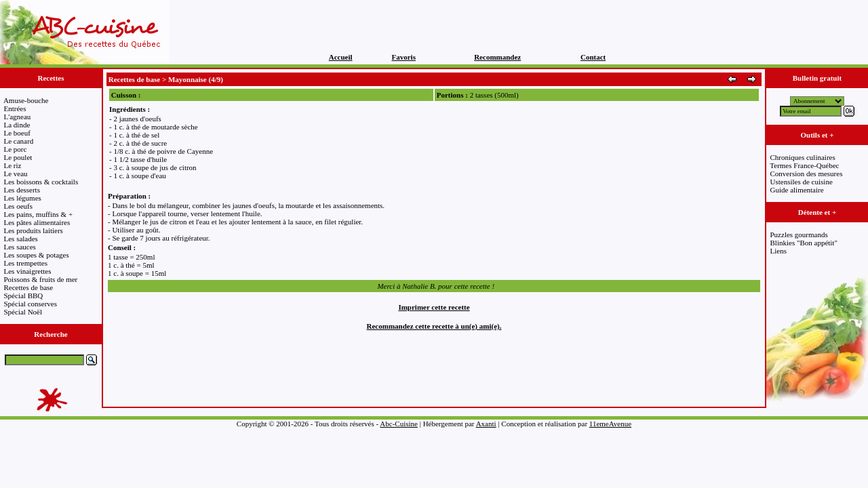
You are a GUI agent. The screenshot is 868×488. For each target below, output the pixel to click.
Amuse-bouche (26, 100)
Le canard (19, 141)
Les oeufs (18, 206)
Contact (593, 57)
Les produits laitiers (34, 230)
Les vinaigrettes (28, 271)
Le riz (13, 165)
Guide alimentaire (797, 190)
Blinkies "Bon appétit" (804, 243)
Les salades (21, 239)
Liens (778, 251)
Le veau (16, 174)
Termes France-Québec (804, 165)
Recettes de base (29, 287)
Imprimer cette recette (434, 307)
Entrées (15, 108)
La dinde (17, 125)
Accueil (341, 57)
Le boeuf (17, 133)
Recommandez (497, 57)
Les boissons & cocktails (41, 182)
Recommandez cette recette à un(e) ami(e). (434, 326)
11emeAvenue (610, 424)
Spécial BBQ (24, 296)
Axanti (486, 424)
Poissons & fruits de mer (41, 279)
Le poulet (18, 157)
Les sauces (20, 247)
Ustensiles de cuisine (802, 182)
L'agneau (18, 117)
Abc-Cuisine (399, 424)
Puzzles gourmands (799, 235)
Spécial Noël (23, 312)
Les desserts (22, 190)
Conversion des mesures (807, 174)
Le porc (16, 149)
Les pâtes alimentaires (37, 222)
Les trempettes (26, 263)
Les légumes (23, 198)
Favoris (404, 57)
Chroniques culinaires (803, 157)
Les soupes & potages (37, 255)
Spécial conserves (31, 304)
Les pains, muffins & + (39, 214)
